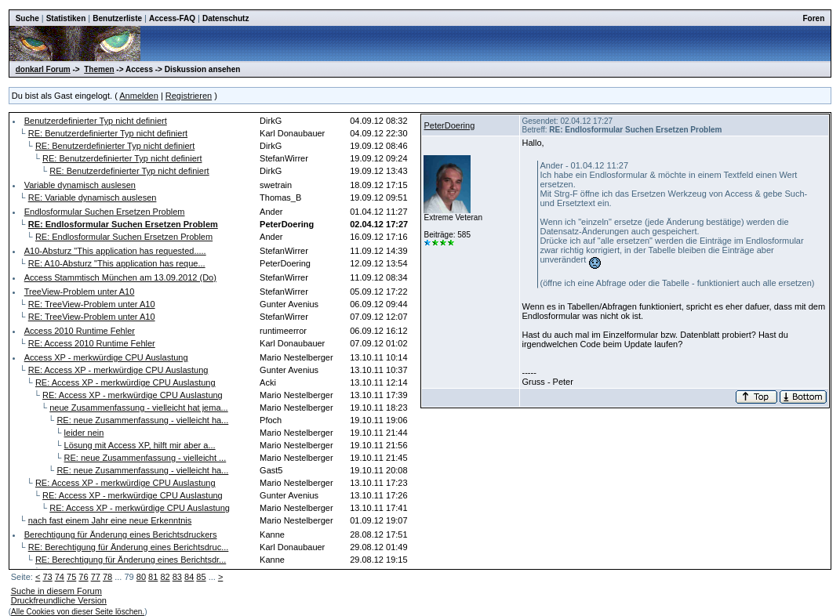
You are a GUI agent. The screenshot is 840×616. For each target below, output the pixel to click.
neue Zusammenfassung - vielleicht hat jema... (138, 408)
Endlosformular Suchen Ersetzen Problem (105, 212)
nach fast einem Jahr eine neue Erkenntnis (110, 520)
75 (71, 577)
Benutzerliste (117, 18)
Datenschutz (225, 18)
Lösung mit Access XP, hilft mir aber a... (140, 445)
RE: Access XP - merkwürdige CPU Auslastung (118, 370)
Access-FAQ (172, 18)
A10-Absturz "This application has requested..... (115, 251)
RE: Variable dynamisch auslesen (93, 197)
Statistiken (66, 18)
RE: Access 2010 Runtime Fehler (92, 343)
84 (189, 577)
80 (141, 577)
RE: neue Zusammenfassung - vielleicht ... (145, 458)
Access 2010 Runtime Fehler (80, 331)
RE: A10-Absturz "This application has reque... (117, 263)
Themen (99, 69)
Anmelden (139, 96)
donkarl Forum (43, 69)
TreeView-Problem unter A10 (80, 292)
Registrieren (189, 96)
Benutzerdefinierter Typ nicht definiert (96, 121)
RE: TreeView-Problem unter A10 (92, 304)
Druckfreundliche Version (59, 600)
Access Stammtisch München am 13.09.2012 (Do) (120, 277)
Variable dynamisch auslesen (80, 185)
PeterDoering (449, 125)
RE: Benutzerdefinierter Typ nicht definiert (108, 133)
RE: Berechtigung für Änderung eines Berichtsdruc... (129, 547)
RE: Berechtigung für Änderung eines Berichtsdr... (131, 560)
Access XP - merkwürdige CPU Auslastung (106, 357)
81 (153, 577)
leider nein (84, 433)
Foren (814, 18)
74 (60, 577)
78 (107, 577)
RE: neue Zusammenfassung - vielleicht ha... (142, 420)
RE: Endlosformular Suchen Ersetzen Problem (124, 237)
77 (96, 577)
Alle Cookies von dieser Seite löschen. (78, 612)
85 (201, 577)
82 (165, 577)
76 (83, 577)
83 (177, 577)
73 (47, 577)
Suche (27, 18)
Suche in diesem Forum (56, 591)
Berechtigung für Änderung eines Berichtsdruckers (121, 534)
